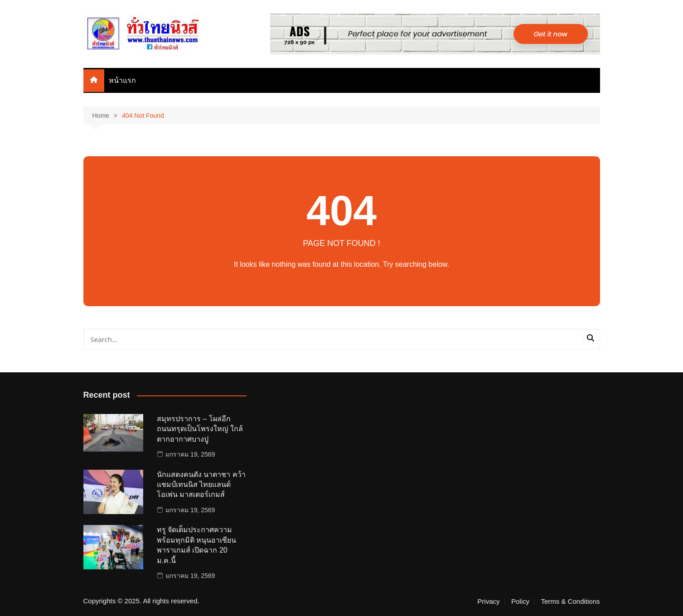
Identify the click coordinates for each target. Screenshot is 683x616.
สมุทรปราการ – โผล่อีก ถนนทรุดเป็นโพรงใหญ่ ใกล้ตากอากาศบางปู (200, 429)
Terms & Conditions (570, 602)
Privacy (488, 602)
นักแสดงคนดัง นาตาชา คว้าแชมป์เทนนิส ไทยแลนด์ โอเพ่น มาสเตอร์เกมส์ (201, 485)
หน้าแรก (122, 80)
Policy (520, 602)
